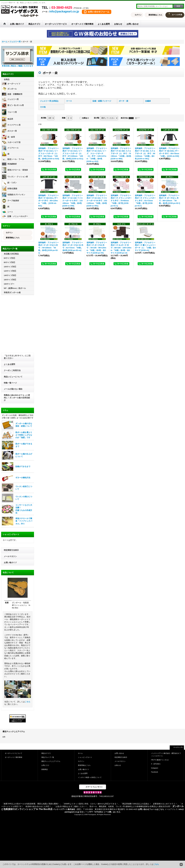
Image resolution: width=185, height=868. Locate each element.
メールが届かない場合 (13, 389)
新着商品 (45, 769)
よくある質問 (9, 364)
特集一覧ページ (10, 383)
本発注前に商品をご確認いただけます (17, 66)
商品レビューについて (13, 377)
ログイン (138, 15)
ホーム (80, 753)
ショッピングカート (85, 757)
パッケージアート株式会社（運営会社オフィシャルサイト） (166, 755)
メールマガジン (10, 556)
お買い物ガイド (10, 563)
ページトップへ (178, 747)
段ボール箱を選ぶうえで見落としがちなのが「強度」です (24, 435)
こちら (27, 702)
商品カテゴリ (46, 753)
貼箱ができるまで (23, 466)
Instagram (155, 768)
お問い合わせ (119, 753)
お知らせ (118, 765)
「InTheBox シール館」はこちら (107, 812)
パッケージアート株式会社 (64, 809)
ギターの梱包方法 (23, 478)
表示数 (44, 118)
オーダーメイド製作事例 (13, 757)
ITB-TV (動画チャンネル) (160, 760)
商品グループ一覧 (48, 757)
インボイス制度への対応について (90, 777)
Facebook (155, 772)
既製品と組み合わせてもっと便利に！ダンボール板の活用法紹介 (17, 398)
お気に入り (45, 765)
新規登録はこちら (155, 15)
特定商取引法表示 (11, 550)
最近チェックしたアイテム (51, 761)
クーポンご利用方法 (12, 370)
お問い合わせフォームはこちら (151, 809)
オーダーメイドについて (13, 753)
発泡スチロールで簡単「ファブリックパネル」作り (24, 521)
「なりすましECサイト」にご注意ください (17, 357)
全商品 (7, 79)
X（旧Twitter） (156, 764)
